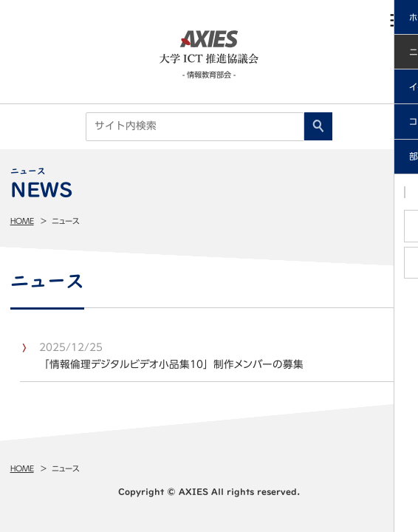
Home (22, 221)
